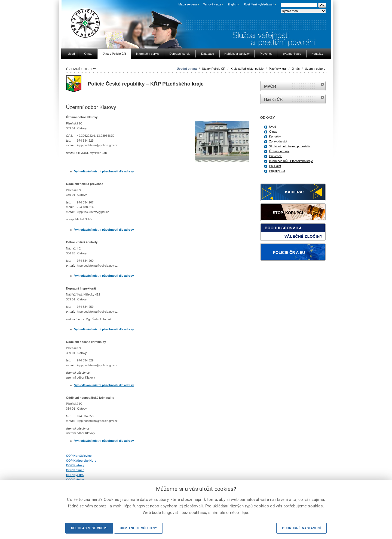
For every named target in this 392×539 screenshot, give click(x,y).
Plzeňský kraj (278, 69)
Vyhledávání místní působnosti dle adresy (104, 171)
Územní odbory (315, 69)
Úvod (273, 127)
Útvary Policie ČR (214, 69)
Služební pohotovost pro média (290, 146)
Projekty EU (277, 171)
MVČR (293, 86)
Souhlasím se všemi (89, 528)
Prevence (275, 156)
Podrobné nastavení (301, 528)
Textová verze (212, 4)
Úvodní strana (187, 69)
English (232, 4)
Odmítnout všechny (138, 528)
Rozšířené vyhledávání (259, 4)
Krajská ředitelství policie (247, 69)
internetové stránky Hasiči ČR (293, 99)
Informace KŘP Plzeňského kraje (291, 161)
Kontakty (275, 136)
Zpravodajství (278, 141)
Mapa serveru (187, 4)
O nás (295, 69)
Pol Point (275, 166)
